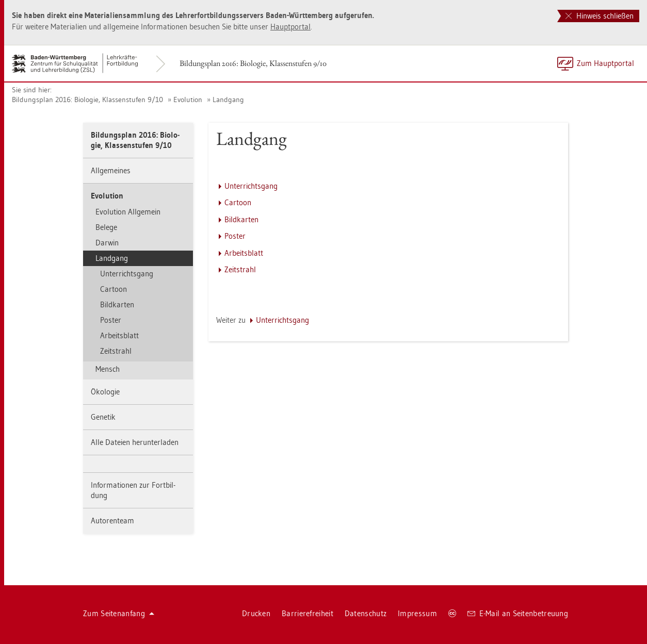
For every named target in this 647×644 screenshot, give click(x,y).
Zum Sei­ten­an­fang (119, 613)
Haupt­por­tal (290, 27)
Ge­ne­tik (103, 417)
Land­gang (228, 100)
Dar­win (107, 243)
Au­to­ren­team (112, 521)
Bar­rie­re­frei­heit (308, 613)
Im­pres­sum (417, 613)
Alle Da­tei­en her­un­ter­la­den (135, 442)
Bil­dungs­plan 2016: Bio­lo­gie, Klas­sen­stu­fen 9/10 (253, 63)
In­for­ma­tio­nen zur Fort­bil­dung (133, 490)
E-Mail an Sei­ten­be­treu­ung (518, 613)
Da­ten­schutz (366, 613)
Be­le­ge (106, 227)
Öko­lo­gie (105, 392)
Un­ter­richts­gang (127, 274)
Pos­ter (111, 320)
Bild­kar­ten (117, 304)
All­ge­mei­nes (111, 170)
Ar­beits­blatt (119, 335)
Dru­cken (256, 613)
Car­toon (114, 289)
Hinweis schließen (600, 16)
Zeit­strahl (116, 351)
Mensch (108, 369)
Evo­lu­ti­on (188, 100)
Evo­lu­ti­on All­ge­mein (128, 212)
